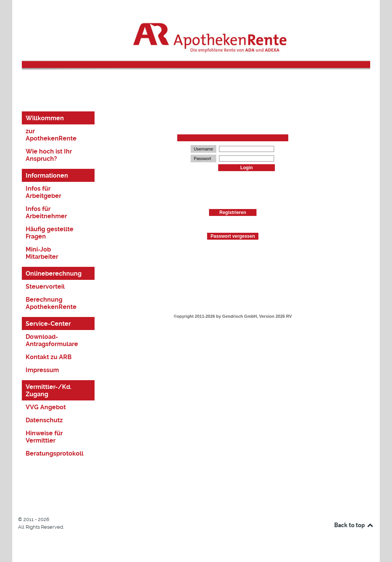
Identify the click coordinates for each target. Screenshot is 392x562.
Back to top (354, 525)
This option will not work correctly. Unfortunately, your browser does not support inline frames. (233, 281)
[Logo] (196, 39)
